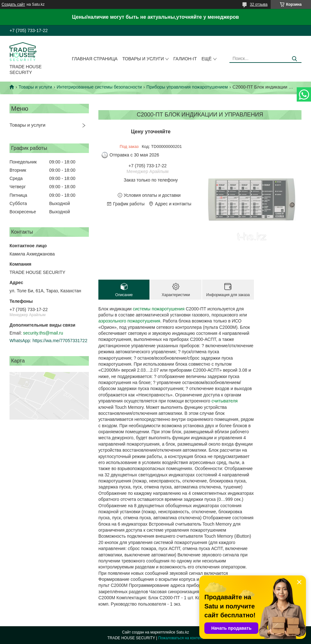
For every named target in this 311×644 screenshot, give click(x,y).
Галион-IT (185, 59)
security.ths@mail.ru (43, 333)
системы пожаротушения (159, 309)
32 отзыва (259, 4)
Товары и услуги (143, 59)
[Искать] (294, 59)
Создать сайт (13, 4)
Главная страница (95, 59)
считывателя (225, 401)
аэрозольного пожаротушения (129, 321)
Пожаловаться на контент (181, 638)
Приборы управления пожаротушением (187, 87)
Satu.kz (182, 632)
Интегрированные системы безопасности (99, 87)
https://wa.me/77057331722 (60, 341)
